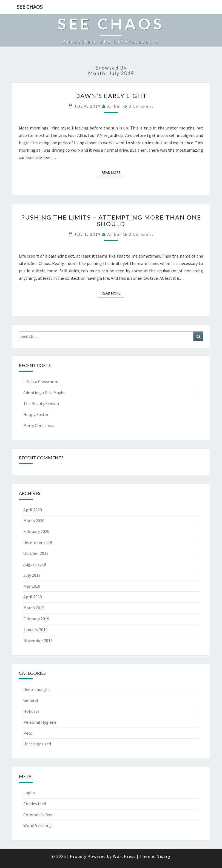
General (31, 700)
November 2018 (38, 641)
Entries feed (35, 804)
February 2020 (36, 531)
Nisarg (163, 856)
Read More (113, 172)
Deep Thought (37, 689)
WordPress (124, 856)
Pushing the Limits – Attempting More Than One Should (111, 220)
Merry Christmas (39, 425)
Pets (28, 733)
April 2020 (33, 510)
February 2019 (36, 619)
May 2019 (32, 586)
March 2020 (34, 521)
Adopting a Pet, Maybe (44, 393)
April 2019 (33, 597)
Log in (29, 793)
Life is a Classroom (41, 382)
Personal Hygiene (40, 722)
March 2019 (34, 608)
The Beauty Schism (41, 403)
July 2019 (32, 575)
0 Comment (141, 106)
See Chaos (29, 7)
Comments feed (38, 815)
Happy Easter (36, 414)
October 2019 (36, 553)
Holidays (31, 711)
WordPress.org (37, 825)
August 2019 (35, 564)
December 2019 (38, 542)
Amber (114, 106)
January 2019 (35, 630)
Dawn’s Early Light (111, 96)
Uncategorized (37, 744)
